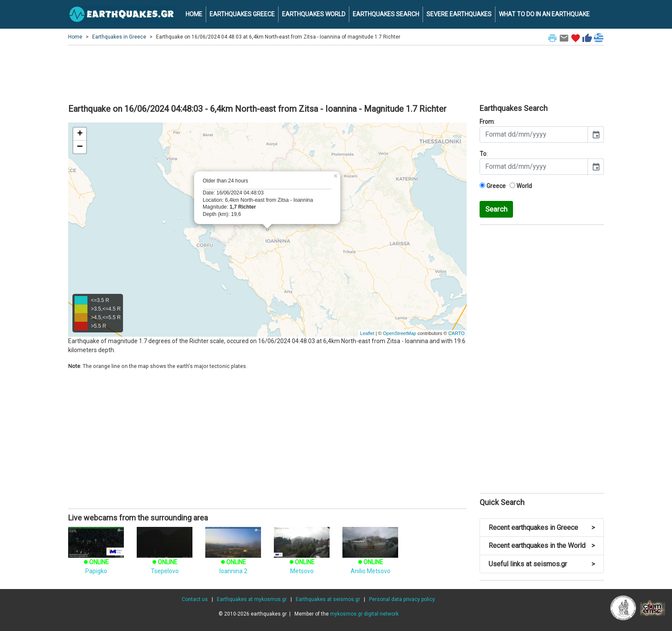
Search (496, 209)
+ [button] (80, 134)
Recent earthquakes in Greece (542, 528)
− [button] (80, 147)
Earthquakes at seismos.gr (328, 599)
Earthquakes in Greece (119, 37)
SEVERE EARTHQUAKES (459, 14)
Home (75, 37)
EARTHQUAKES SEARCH (386, 14)
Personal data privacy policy (402, 599)
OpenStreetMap (399, 333)
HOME (194, 14)
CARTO (456, 333)
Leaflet (367, 333)
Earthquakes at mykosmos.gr (252, 599)
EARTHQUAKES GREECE (242, 14)
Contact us (195, 599)
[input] (534, 135)
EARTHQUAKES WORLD (314, 14)
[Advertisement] (336, 73)
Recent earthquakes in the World (542, 546)
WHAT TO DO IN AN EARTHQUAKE (544, 14)
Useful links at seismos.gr (542, 564)
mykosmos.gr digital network (364, 614)
